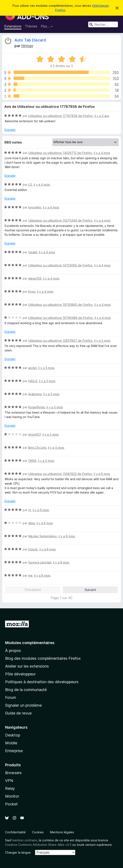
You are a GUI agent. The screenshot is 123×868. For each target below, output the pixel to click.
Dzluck (33, 549)
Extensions (13, 26)
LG (30, 184)
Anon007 (34, 434)
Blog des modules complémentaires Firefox (43, 658)
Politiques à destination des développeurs (42, 682)
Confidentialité (15, 832)
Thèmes (31, 26)
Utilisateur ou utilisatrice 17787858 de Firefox (61, 116)
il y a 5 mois (102, 341)
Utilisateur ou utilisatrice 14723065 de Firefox (60, 265)
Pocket (11, 804)
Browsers (13, 773)
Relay (10, 788)
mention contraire (25, 840)
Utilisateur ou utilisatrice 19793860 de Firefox (60, 305)
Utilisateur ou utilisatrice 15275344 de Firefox (60, 220)
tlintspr (27, 46)
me (30, 575)
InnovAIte (35, 207)
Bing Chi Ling (37, 448)
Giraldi (33, 252)
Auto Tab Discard (30, 40)
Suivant (90, 590)
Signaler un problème (23, 705)
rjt (30, 510)
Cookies (38, 832)
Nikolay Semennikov (43, 536)
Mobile (11, 743)
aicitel (32, 368)
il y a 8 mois (48, 549)
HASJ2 (33, 381)
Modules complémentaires (30, 643)
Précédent (33, 590)
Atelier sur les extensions (27, 666)
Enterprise (14, 751)
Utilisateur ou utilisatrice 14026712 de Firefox (60, 153)
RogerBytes (37, 407)
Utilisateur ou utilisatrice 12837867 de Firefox (60, 341)
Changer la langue (18, 852)
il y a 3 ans (102, 116)
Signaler (10, 130)
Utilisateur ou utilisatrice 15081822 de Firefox (60, 474)
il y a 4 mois (102, 153)
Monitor (12, 796)
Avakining (35, 394)
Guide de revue (18, 713)
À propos (13, 651)
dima (31, 523)
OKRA (32, 461)
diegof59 (35, 278)
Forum (11, 697)
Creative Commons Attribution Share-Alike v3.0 (38, 845)
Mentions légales (62, 832)
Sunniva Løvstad (40, 562)
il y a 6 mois (102, 474)
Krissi (32, 291)
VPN (9, 781)
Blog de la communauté (26, 690)
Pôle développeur (20, 674)
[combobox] (103, 24)
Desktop (13, 735)
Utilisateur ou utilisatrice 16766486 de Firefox (61, 318)
